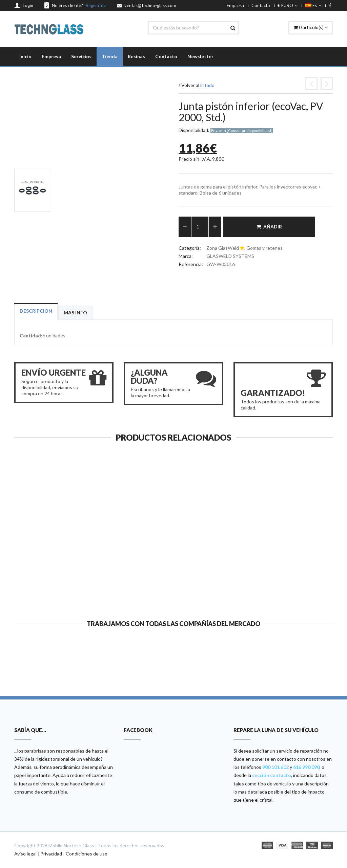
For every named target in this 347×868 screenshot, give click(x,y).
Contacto (261, 5)
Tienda (110, 56)
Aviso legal (25, 854)
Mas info (75, 313)
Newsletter (200, 56)
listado (207, 85)
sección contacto (272, 775)
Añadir (269, 227)
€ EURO (288, 5)
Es (313, 5)
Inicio (25, 56)
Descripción (36, 311)
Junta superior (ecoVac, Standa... (50, 563)
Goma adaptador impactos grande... (297, 563)
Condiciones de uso (87, 854)
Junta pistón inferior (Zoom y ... (132, 559)
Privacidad (51, 854)
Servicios (81, 56)
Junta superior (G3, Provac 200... (215, 563)
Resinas (136, 56)
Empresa (235, 5)
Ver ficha (50, 592)
